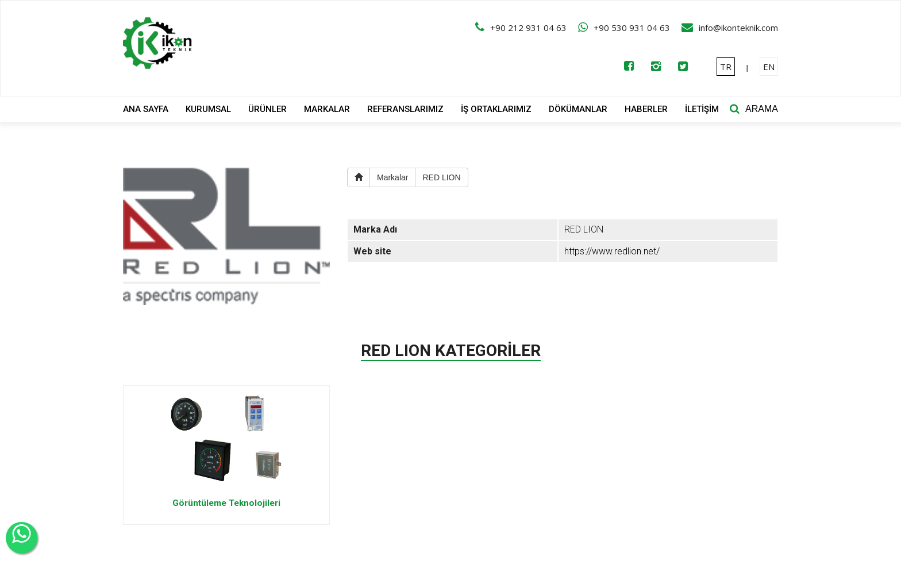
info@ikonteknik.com (738, 28)
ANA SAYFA (146, 109)
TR (726, 67)
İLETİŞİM (702, 109)
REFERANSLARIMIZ (405, 109)
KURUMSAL (208, 109)
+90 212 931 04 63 (528, 28)
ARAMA (762, 109)
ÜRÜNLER (267, 109)
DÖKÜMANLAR (578, 109)
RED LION (441, 177)
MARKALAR (327, 109)
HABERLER (646, 109)
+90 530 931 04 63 (632, 28)
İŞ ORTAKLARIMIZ (496, 109)
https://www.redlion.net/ (612, 251)
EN (769, 67)
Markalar (392, 177)
